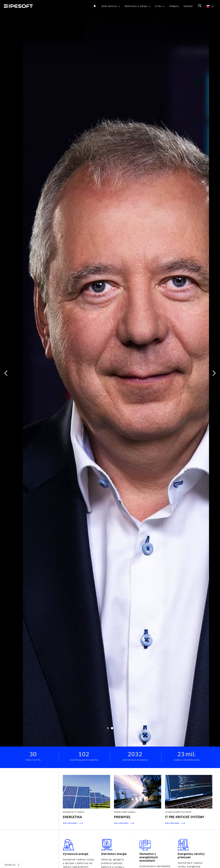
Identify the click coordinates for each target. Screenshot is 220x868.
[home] (49, 6)
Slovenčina (10, 865)
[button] (111, 6)
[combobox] (12, 865)
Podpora (174, 6)
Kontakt (188, 6)
